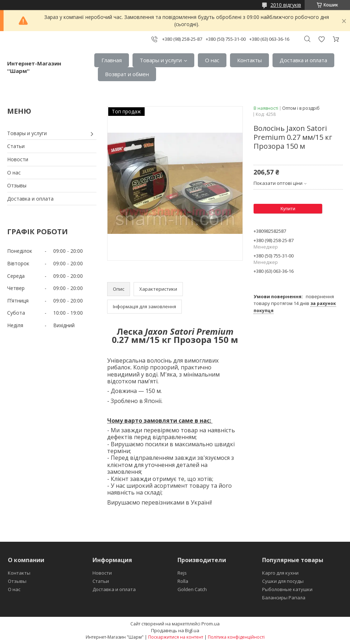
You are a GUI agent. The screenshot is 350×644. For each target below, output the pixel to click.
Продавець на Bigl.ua (175, 630)
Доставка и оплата (303, 60)
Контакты (249, 60)
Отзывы (17, 185)
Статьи (16, 146)
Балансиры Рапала (284, 598)
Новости (18, 159)
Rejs (182, 573)
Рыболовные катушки (287, 589)
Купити (288, 209)
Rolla (183, 581)
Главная (112, 60)
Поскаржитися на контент (176, 637)
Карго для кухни (280, 573)
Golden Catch (192, 589)
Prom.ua (211, 624)
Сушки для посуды (283, 581)
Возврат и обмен (127, 74)
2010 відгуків (286, 5)
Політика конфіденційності (236, 637)
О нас (212, 60)
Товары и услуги (161, 60)
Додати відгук (321, 39)
